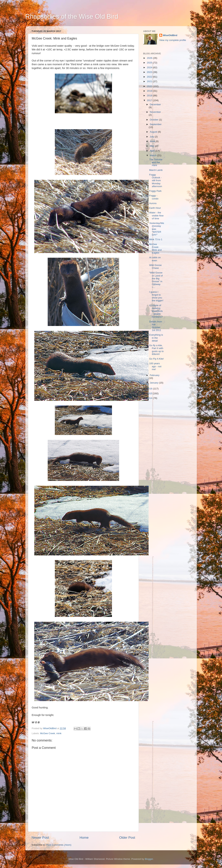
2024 (150, 67)
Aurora (153, 203)
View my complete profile (173, 40)
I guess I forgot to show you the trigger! (156, 296)
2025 (150, 63)
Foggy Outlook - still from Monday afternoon (156, 180)
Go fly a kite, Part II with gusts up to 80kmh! (156, 350)
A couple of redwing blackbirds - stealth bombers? (156, 311)
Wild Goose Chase (155, 267)
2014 (150, 398)
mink (59, 733)
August (154, 132)
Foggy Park (155, 191)
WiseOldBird (170, 35)
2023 (150, 72)
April (153, 151)
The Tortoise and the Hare (156, 162)
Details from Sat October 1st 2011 (156, 326)
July (152, 137)
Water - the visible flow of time (156, 215)
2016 (150, 389)
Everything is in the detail (156, 338)
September (156, 124)
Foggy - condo (154, 197)
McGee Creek (48, 733)
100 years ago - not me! (155, 366)
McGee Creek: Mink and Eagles (155, 249)
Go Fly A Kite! (156, 359)
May (152, 146)
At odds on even (155, 259)
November (155, 112)
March (154, 155)
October (154, 120)
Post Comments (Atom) (59, 845)
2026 (150, 58)
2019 (150, 91)
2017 (150, 100)
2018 (150, 96)
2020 (150, 86)
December (155, 104)
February (155, 375)
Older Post (127, 838)
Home (84, 838)
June (153, 141)
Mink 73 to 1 (156, 239)
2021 (150, 81)
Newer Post (40, 838)
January (154, 383)
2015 (150, 393)
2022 (150, 77)
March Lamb (156, 170)
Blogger (149, 859)
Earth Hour (155, 208)
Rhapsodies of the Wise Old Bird (72, 17)
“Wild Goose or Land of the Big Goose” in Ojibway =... (156, 280)
